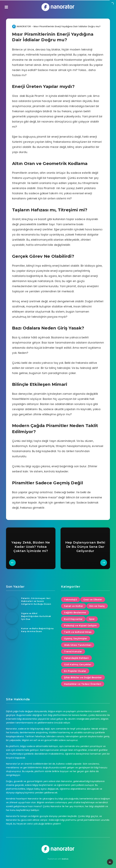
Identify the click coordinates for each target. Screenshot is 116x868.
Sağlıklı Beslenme (75, 612)
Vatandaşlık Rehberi (76, 658)
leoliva (65, 859)
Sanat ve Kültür (74, 606)
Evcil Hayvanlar (73, 619)
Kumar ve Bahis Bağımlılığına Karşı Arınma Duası (37, 631)
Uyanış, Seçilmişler (76, 638)
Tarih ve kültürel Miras (78, 632)
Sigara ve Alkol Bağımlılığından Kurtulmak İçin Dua (37, 616)
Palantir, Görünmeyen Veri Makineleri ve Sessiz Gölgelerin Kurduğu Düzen (37, 601)
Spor (92, 619)
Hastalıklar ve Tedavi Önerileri (83, 684)
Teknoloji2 (71, 599)
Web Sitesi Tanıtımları (78, 645)
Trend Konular (73, 651)
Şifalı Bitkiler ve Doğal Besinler (83, 677)
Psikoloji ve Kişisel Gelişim (80, 625)
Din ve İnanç (97, 606)
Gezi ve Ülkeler (93, 599)
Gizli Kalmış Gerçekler (78, 664)
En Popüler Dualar (75, 671)
